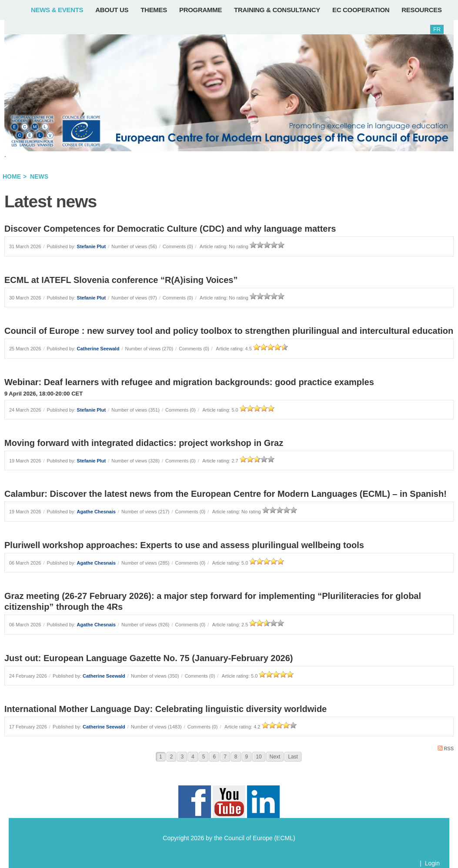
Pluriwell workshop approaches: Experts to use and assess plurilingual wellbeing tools (184, 545)
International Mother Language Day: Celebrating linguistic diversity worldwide (165, 709)
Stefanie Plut (92, 246)
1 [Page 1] (161, 757)
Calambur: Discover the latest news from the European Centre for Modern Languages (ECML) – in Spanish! (226, 494)
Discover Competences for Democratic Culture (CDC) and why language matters (170, 229)
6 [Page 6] (214, 757)
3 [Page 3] (182, 757)
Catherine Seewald (98, 349)
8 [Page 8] (236, 757)
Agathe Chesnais (96, 512)
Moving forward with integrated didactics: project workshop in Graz (144, 443)
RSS (446, 748)
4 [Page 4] (193, 757)
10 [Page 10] (259, 757)
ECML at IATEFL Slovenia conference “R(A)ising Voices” (121, 280)
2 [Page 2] (172, 757)
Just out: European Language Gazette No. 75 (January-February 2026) (149, 658)
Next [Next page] (275, 757)
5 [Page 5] (204, 757)
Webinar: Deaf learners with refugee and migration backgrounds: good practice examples (189, 382)
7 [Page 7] (225, 757)
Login (432, 863)
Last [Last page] (293, 757)
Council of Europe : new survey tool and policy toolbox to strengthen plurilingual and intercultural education (229, 331)
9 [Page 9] (247, 757)
